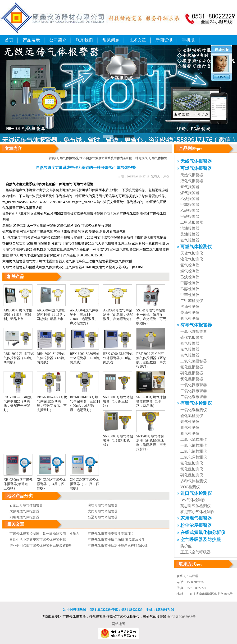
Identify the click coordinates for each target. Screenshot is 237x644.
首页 (9, 40)
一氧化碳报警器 (194, 331)
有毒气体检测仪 (196, 403)
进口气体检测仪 (196, 493)
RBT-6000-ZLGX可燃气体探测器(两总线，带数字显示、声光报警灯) (52, 402)
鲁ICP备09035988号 (181, 617)
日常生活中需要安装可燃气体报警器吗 (38, 540)
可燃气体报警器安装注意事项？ (111, 534)
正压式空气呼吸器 (196, 552)
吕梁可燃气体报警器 (103, 517)
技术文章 (137, 40)
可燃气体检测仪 (196, 247)
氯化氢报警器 (192, 379)
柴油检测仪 (190, 313)
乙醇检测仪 (190, 289)
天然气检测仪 (192, 253)
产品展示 (31, 40)
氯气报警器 (190, 349)
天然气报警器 (108, 243)
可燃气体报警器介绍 (71, 158)
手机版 (188, 40)
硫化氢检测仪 (192, 416)
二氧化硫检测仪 (194, 439)
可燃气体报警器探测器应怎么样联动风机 (118, 546)
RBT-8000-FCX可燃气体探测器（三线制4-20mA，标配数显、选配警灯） (85, 402)
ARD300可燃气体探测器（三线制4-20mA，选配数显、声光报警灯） (84, 315)
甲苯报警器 (190, 205)
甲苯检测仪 (190, 295)
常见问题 (111, 40)
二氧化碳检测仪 (194, 457)
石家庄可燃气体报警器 (26, 505)
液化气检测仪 (192, 259)
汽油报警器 (190, 228)
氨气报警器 (190, 240)
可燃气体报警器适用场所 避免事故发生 (116, 540)
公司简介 (58, 40)
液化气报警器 (192, 181)
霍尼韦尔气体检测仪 (197, 512)
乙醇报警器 (190, 211)
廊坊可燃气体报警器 (103, 505)
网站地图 (118, 624)
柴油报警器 (190, 234)
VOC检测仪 (190, 487)
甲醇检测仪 (190, 283)
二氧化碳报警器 (194, 397)
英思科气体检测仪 (196, 506)
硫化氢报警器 (192, 337)
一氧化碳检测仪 (194, 410)
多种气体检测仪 (194, 481)
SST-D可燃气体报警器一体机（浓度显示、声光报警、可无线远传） (151, 315)
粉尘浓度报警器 (196, 525)
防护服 (186, 546)
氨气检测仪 (190, 318)
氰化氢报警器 (192, 367)
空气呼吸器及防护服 (201, 540)
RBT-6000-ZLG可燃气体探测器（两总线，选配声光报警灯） (18, 402)
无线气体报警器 (196, 161)
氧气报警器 (190, 355)
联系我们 (84, 40)
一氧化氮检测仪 (194, 445)
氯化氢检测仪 (192, 469)
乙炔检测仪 (190, 277)
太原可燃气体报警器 (24, 511)
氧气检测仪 (190, 433)
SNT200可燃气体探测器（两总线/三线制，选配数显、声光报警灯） (151, 441)
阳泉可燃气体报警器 (24, 517)
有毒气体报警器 (196, 325)
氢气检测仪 (190, 265)
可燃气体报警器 (112, 238)
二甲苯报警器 (192, 222)
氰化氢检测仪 (192, 463)
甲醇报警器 (190, 216)
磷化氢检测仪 (192, 475)
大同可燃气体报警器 (103, 511)
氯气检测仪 (190, 428)
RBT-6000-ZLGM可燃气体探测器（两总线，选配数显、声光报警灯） (151, 358)
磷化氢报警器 (192, 373)
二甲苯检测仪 (192, 301)
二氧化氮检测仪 (194, 451)
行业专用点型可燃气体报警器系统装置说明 (41, 546)
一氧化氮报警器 (194, 385)
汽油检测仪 (190, 307)
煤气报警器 (190, 193)
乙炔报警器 (190, 199)
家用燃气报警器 (14, 261)
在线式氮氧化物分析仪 (203, 532)
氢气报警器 (190, 187)
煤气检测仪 (190, 271)
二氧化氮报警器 (194, 391)
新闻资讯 (164, 40)
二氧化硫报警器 (194, 361)
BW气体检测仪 (193, 500)
